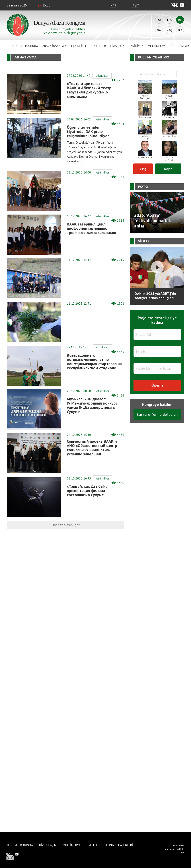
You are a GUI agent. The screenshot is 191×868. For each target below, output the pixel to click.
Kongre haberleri (119, 845)
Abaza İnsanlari (54, 46)
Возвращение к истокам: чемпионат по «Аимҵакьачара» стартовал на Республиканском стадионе (94, 362)
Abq (169, 30)
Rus (159, 20)
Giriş (113, 5)
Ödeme (157, 385)
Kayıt (135, 5)
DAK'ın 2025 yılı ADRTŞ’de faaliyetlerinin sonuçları (155, 296)
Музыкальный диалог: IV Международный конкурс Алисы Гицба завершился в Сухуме (92, 405)
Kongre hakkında (25, 46)
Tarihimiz (136, 46)
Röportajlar (179, 46)
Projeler (99, 46)
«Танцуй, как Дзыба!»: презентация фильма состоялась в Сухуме (87, 491)
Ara (180, 30)
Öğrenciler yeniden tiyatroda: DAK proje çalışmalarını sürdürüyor (88, 131)
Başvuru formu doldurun (157, 414)
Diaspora (117, 46)
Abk (159, 30)
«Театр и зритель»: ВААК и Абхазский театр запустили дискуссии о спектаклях (89, 90)
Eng (170, 20)
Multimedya (157, 46)
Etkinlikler (80, 46)
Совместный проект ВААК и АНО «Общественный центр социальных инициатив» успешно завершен (92, 448)
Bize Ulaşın (48, 845)
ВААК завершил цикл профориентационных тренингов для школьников (91, 228)
